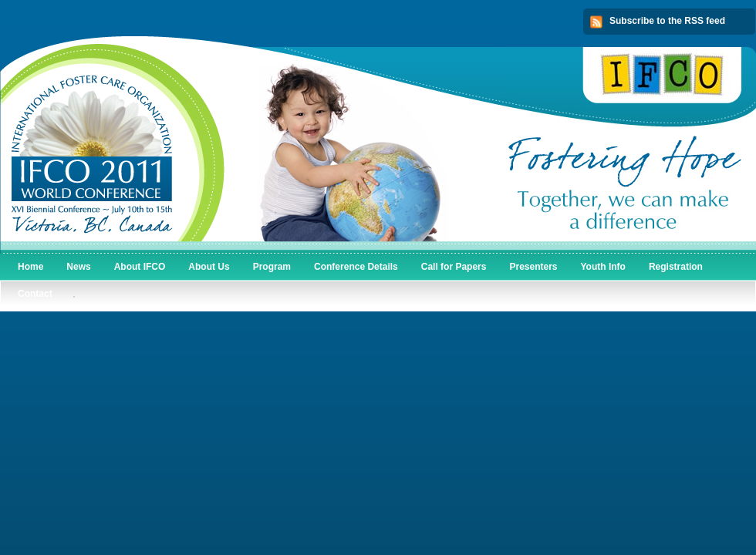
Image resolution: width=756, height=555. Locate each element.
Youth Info (603, 267)
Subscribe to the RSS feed (667, 21)
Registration (676, 267)
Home (30, 267)
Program (272, 267)
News (78, 267)
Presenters (533, 267)
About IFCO (140, 267)
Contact (35, 294)
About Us (209, 267)
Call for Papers (454, 267)
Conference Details (356, 267)
